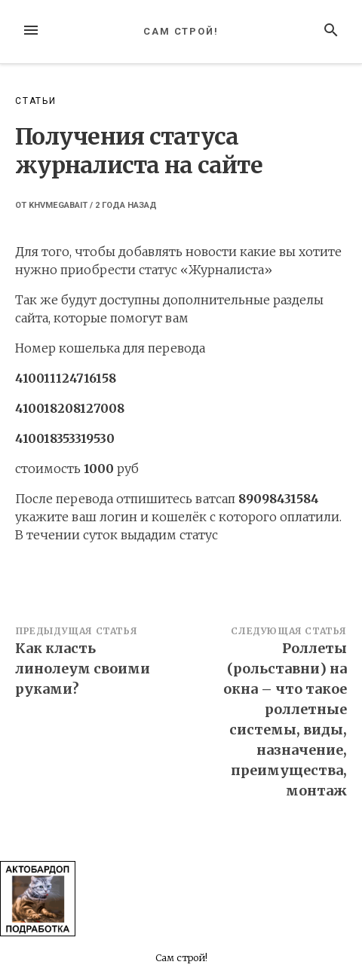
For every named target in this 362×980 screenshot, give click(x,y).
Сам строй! (181, 31)
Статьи (36, 101)
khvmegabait (58, 205)
